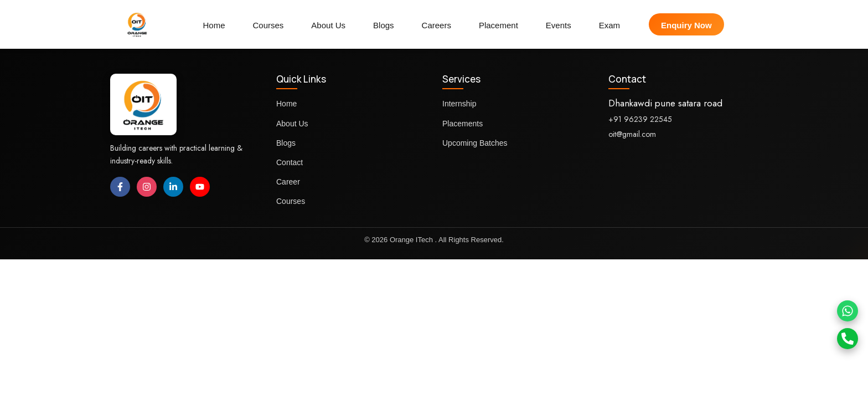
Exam (609, 25)
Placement (498, 25)
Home (214, 25)
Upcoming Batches (475, 143)
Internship (459, 104)
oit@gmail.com (632, 134)
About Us (328, 25)
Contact (290, 162)
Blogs (384, 25)
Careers (436, 25)
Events (559, 25)
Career (288, 182)
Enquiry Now (686, 25)
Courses (268, 25)
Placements (463, 124)
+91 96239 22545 (640, 119)
